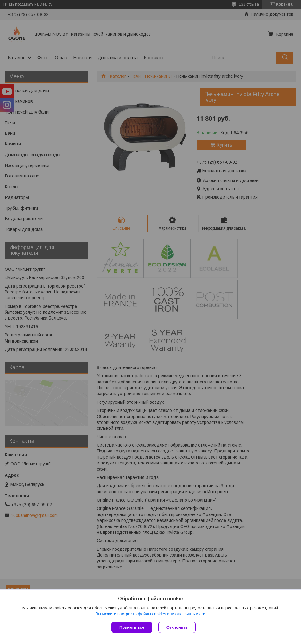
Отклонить (177, 627)
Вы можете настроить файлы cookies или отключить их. (148, 614)
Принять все (132, 627)
